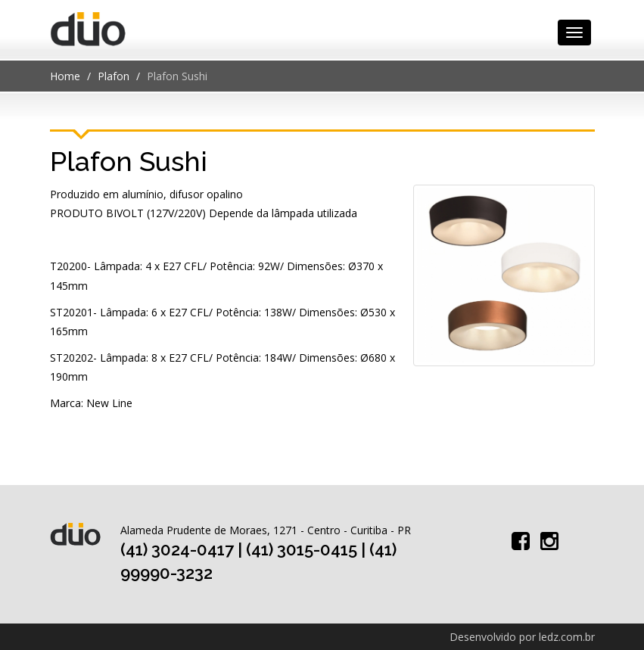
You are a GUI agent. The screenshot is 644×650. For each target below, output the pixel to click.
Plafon (114, 76)
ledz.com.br (567, 637)
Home (65, 76)
